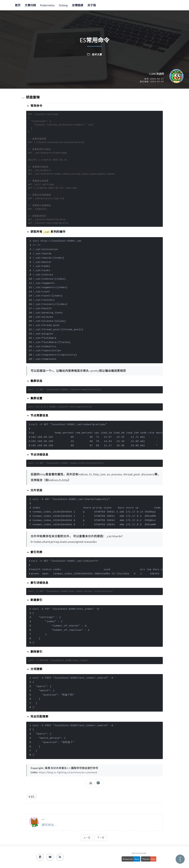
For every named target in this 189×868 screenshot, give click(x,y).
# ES (31, 797)
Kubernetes (47, 5)
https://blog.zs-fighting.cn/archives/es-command (69, 772)
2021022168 (139, 854)
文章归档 (30, 5)
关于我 (90, 5)
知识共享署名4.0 (61, 768)
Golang (62, 5)
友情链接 (76, 5)
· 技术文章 (96, 54)
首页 (17, 5)
